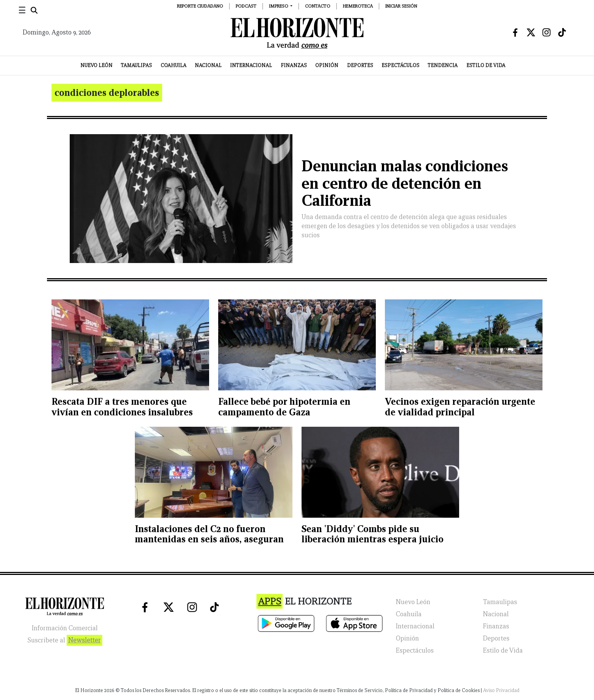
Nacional (208, 65)
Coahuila (174, 65)
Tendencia (443, 65)
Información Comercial (65, 628)
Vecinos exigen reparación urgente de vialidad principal (460, 407)
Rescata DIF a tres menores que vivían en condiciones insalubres (122, 407)
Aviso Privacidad (501, 690)
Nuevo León (96, 65)
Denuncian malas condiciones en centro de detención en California (405, 183)
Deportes (360, 65)
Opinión (327, 65)
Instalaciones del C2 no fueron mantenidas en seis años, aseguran (209, 534)
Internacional (251, 65)
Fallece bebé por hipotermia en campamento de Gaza (284, 407)
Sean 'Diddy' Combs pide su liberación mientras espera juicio (373, 534)
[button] (281, 6)
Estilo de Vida (486, 65)
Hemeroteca (358, 6)
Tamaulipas (136, 65)
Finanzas (294, 65)
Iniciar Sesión (401, 6)
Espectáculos (400, 65)
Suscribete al (65, 640)
